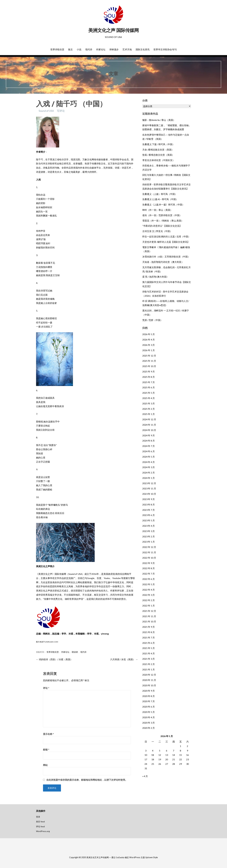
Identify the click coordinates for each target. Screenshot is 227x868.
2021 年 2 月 (149, 664)
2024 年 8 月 (149, 441)
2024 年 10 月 (149, 430)
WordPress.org (43, 831)
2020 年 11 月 (149, 680)
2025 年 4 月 (149, 398)
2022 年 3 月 (149, 595)
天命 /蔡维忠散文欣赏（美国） (158, 150)
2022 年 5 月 (149, 584)
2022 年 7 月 (149, 574)
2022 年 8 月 (149, 568)
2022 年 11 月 (149, 552)
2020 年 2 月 (149, 728)
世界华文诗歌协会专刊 (165, 49)
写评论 (61, 111)
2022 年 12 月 (149, 547)
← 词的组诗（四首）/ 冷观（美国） (54, 659)
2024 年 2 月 (149, 473)
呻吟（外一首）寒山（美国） (157, 210)
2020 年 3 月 (149, 723)
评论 (46, 688)
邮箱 (46, 750)
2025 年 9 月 (149, 371)
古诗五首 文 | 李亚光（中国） (157, 231)
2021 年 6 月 (149, 643)
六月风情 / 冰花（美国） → (124, 659)
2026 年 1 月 (149, 350)
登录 (38, 817)
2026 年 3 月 (149, 345)
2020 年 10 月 (149, 685)
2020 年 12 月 (149, 675)
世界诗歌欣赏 (57, 49)
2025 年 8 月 (149, 377)
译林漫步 (114, 49)
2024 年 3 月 (149, 467)
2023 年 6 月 (149, 515)
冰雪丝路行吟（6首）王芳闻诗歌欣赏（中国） (166, 257)
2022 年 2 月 (149, 600)
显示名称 (48, 734)
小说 (79, 49)
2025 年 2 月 (149, 409)
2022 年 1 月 (149, 606)
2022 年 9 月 (149, 563)
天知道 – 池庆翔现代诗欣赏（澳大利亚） (163, 262)
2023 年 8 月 (149, 504)
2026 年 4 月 (149, 340)
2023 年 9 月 (149, 499)
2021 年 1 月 (149, 669)
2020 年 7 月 (149, 701)
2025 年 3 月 (149, 403)
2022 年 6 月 (149, 579)
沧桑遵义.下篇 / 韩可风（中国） (158, 144)
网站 (45, 765)
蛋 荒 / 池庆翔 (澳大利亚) (155, 277)
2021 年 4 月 (149, 653)
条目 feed (40, 822)
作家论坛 (101, 49)
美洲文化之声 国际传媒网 (113, 30)
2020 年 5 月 (149, 712)
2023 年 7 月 (149, 510)
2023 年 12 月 (149, 483)
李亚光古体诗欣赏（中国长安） (159, 160)
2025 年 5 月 (149, 393)
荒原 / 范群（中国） (152, 320)
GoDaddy (120, 857)
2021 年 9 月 (149, 627)
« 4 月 (145, 776)
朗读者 (75, 652)
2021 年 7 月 (149, 637)
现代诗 (89, 49)
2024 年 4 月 (149, 462)
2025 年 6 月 (149, 387)
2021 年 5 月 (149, 648)
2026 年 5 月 (149, 334)
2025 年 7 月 (149, 382)
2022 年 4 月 (149, 590)
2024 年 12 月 (149, 419)
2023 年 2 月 (149, 536)
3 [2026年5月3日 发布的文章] (146, 751)
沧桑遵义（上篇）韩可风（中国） (160, 194)
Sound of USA (46, 111)
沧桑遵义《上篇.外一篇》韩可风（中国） (163, 204)
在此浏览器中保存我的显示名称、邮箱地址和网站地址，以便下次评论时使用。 (87, 780)
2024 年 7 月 (149, 446)
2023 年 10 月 (149, 494)
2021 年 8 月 (149, 632)
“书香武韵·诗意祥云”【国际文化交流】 (162, 226)
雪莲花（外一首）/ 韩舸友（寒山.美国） (163, 221)
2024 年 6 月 (149, 451)
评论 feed (40, 826)
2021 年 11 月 (149, 616)
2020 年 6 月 (149, 707)
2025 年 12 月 (149, 356)
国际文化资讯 (143, 49)
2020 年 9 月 (149, 691)
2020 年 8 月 (149, 696)
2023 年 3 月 (149, 531)
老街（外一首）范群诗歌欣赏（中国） (162, 215)
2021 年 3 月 (149, 659)
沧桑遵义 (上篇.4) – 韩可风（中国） (160, 199)
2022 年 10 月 (149, 558)
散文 (71, 49)
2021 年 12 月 (149, 611)
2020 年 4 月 (149, 717)
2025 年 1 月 (149, 414)
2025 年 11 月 (149, 361)
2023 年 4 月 (149, 526)
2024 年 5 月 (149, 457)
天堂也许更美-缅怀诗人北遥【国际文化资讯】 (166, 242)
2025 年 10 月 (149, 366)
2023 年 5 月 (149, 520)
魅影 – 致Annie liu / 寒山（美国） (159, 120)
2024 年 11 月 (149, 425)
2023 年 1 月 (149, 542)
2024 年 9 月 (149, 435)
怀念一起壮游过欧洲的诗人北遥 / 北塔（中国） (166, 236)
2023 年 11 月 (149, 488)
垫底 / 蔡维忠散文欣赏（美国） (158, 155)
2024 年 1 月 (149, 478)
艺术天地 (127, 49)
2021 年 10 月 (149, 621)
